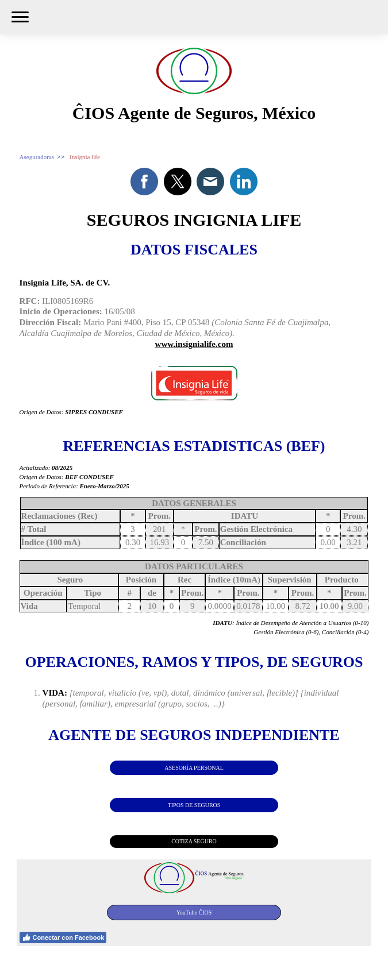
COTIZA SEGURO (194, 841)
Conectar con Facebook (63, 937)
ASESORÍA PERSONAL (194, 768)
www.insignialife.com (194, 344)
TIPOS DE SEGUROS (194, 805)
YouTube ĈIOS (194, 913)
